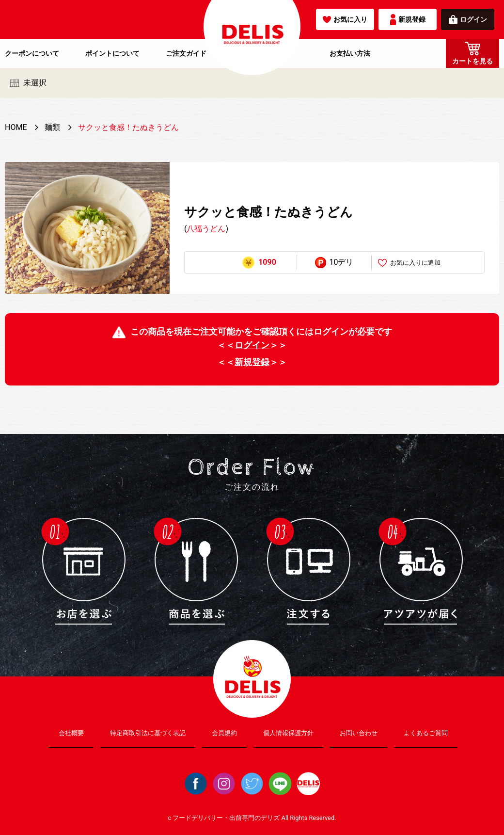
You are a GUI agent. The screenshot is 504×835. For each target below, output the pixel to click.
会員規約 (224, 733)
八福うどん (206, 229)
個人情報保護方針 (288, 733)
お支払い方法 (350, 53)
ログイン (468, 19)
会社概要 (71, 733)
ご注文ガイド (186, 53)
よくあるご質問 (426, 733)
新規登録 (408, 20)
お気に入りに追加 (409, 263)
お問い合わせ (359, 733)
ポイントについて (112, 53)
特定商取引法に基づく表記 (148, 733)
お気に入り (345, 19)
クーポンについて (32, 53)
